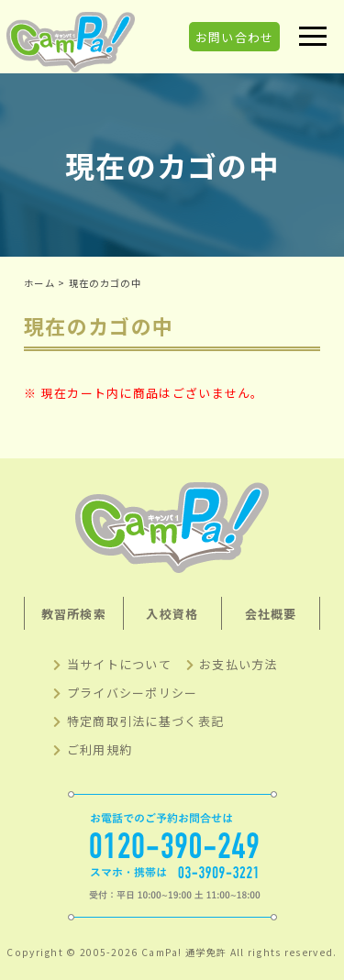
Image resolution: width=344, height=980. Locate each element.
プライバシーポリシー (133, 693)
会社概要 (271, 614)
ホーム (39, 283)
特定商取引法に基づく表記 (146, 721)
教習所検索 (74, 614)
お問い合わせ (235, 36)
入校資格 (172, 614)
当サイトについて (119, 664)
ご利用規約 (100, 749)
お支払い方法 (239, 664)
